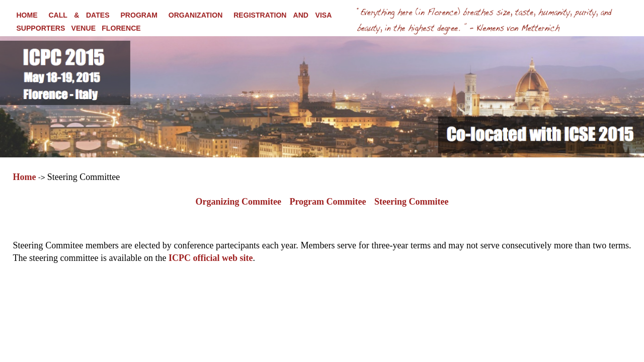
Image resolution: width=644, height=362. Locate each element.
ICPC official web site (211, 258)
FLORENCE (121, 28)
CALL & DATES (79, 15)
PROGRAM (139, 15)
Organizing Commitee (238, 202)
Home (25, 177)
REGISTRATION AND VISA (283, 15)
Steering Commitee (411, 202)
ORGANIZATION (196, 15)
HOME (27, 15)
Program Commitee (328, 202)
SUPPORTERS (41, 28)
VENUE (84, 28)
